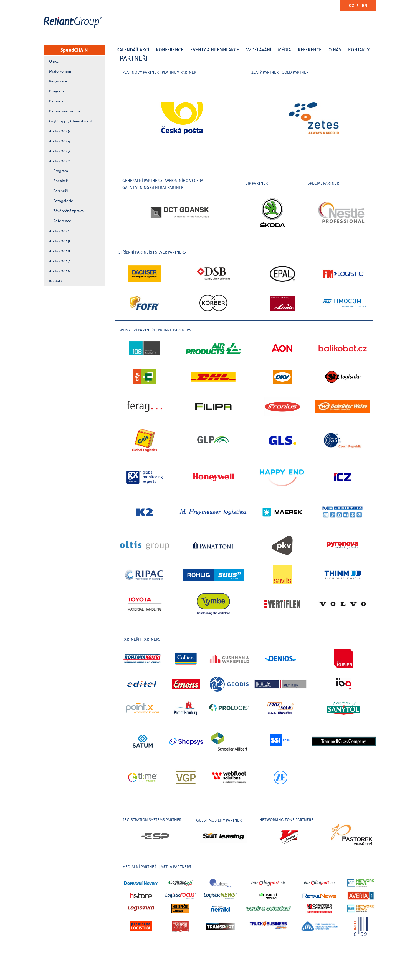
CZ (352, 6)
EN (365, 6)
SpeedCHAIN (74, 50)
